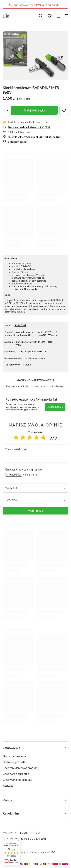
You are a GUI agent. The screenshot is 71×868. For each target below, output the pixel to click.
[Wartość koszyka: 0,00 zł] (58, 16)
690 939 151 (10, 833)
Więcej (52, 335)
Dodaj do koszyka (34, 110)
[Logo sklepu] (6, 16)
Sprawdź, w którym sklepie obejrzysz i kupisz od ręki (35, 137)
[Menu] (67, 16)
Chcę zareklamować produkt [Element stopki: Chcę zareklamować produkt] (20, 768)
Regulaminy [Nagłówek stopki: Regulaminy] (11, 813)
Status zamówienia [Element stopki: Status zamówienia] (14, 756)
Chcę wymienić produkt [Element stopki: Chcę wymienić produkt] (17, 780)
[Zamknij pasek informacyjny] (64, 5)
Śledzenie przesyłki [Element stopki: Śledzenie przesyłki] (14, 762)
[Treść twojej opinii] (35, 453)
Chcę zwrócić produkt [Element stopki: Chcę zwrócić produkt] (16, 774)
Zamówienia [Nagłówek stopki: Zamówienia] (11, 748)
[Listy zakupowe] (50, 16)
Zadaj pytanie (55, 407)
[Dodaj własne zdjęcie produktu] (30, 475)
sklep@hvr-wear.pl (29, 833)
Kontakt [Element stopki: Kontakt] (8, 785)
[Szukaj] (41, 16)
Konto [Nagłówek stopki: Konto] (7, 800)
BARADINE (20, 325)
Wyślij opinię (35, 511)
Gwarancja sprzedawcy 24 (32, 352)
